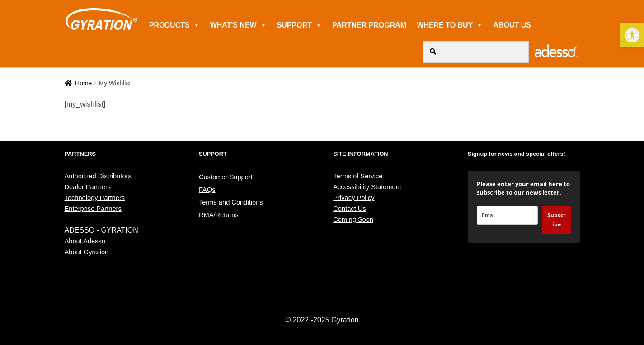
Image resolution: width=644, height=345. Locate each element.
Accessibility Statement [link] (367, 187)
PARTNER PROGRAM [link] (369, 25)
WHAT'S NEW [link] (238, 25)
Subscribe (556, 220)
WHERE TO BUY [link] (450, 25)
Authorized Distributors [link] (98, 176)
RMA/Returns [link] (219, 215)
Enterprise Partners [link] (93, 209)
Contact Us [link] (350, 209)
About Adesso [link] (85, 241)
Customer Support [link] (226, 177)
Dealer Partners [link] (88, 187)
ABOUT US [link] (512, 25)
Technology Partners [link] (95, 198)
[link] (632, 35)
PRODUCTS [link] (174, 25)
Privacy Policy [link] (354, 198)
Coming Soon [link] (353, 219)
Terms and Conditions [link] (231, 202)
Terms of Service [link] (358, 176)
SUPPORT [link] (299, 25)
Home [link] (83, 83)
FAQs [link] (207, 190)
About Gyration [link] (87, 252)
